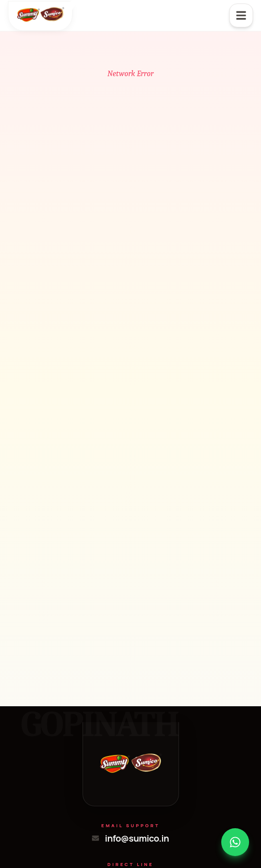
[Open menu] (241, 15)
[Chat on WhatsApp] (235, 842)
